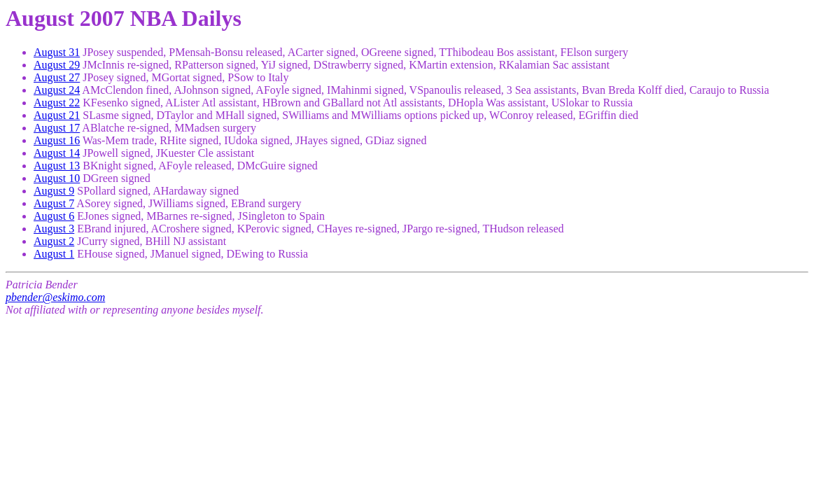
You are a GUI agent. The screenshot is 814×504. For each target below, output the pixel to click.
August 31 (57, 52)
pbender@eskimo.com (55, 297)
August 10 (57, 178)
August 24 (57, 90)
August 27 (57, 77)
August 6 (54, 216)
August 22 (57, 103)
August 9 (54, 191)
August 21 (57, 115)
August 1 (54, 254)
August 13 (57, 166)
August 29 (57, 65)
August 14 (57, 153)
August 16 (57, 140)
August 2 (54, 241)
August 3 (54, 229)
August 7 (54, 203)
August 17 (57, 128)
